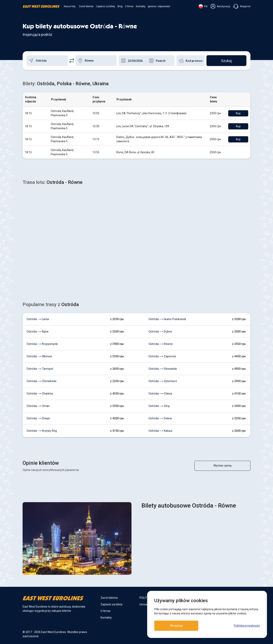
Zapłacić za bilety (106, 6)
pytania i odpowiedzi (159, 6)
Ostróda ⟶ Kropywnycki (42, 344)
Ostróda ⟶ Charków (40, 394)
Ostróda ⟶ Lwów (38, 319)
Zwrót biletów (86, 6)
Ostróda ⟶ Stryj (159, 406)
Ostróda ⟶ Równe (161, 344)
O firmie (129, 6)
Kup (238, 113)
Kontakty (141, 6)
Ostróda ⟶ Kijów (38, 332)
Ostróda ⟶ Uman (38, 406)
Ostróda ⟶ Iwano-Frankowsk (167, 319)
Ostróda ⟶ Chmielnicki (41, 381)
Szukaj (226, 61)
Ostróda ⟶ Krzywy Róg (42, 431)
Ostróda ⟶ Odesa (160, 394)
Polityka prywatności (247, 626)
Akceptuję (176, 626)
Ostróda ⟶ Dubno (160, 332)
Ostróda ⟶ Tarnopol (40, 369)
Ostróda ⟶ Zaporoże (162, 356)
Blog (120, 6)
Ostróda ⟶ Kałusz (160, 431)
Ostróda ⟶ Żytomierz (163, 381)
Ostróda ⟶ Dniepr (38, 418)
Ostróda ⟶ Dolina (160, 418)
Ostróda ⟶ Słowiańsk (163, 369)
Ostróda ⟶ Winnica (39, 356)
